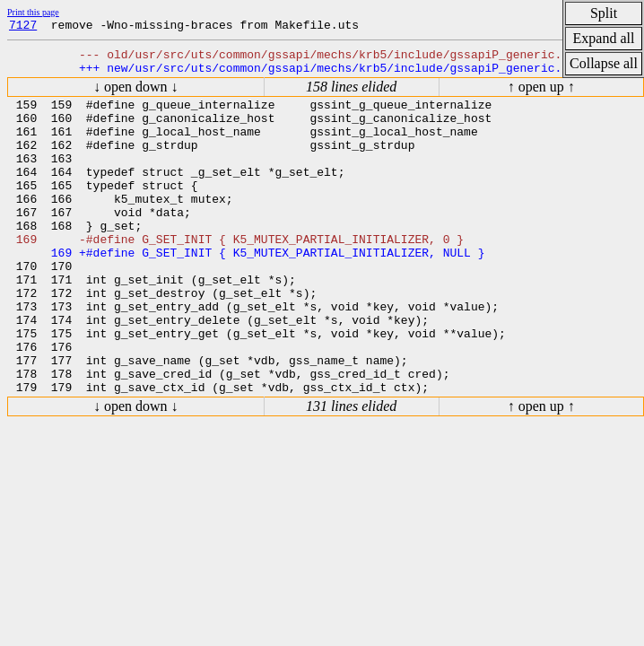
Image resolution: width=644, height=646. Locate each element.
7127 (23, 27)
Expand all (604, 38)
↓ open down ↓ (136, 95)
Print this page (33, 12)
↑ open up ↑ (541, 95)
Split (604, 13)
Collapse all (604, 63)
